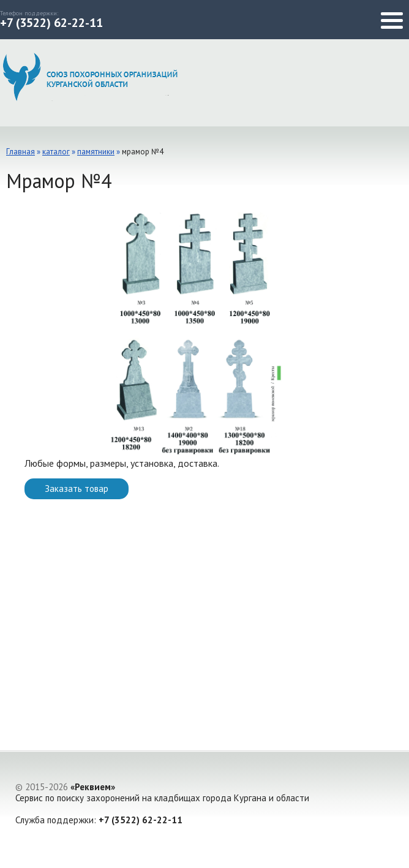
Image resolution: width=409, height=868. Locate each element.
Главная (21, 152)
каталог (56, 152)
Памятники (96, 152)
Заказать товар (77, 489)
